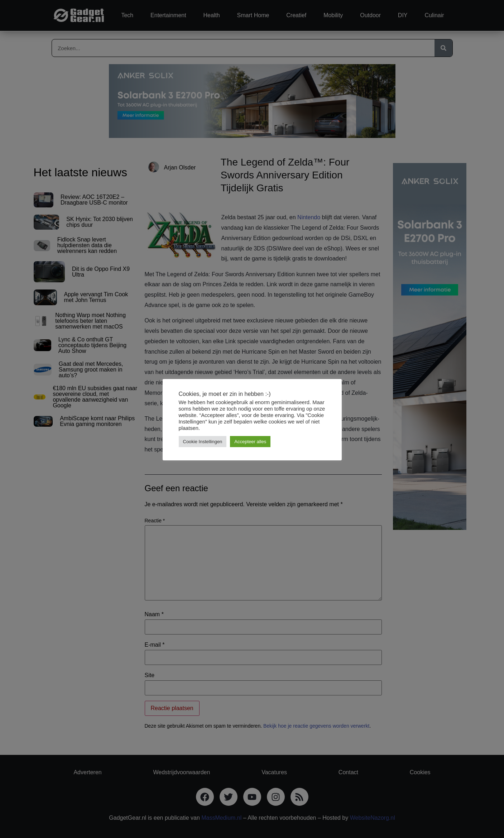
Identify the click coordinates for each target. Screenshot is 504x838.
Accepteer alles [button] (250, 442)
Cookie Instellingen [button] (203, 442)
